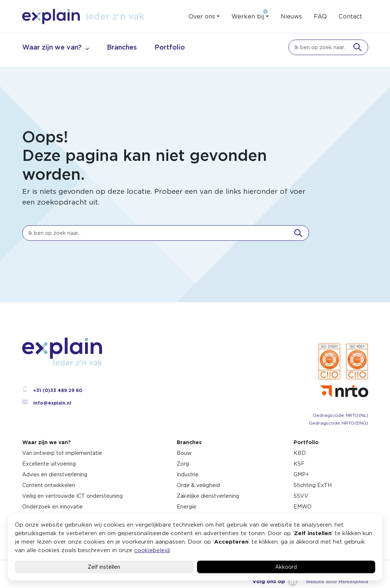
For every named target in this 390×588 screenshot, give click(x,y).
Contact (350, 16)
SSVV (301, 496)
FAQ (320, 16)
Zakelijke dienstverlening (208, 496)
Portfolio (170, 47)
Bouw (184, 453)
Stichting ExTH (313, 485)
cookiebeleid (152, 550)
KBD (300, 453)
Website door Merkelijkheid (337, 582)
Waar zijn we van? (52, 47)
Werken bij (248, 16)
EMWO (303, 507)
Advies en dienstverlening (55, 474)
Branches (122, 47)
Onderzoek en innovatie (52, 507)
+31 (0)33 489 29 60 (52, 390)
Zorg (183, 464)
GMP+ (301, 474)
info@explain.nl (47, 403)
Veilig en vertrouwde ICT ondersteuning (72, 496)
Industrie (188, 474)
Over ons (202, 16)
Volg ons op (275, 581)
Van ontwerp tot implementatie (62, 453)
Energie (186, 507)
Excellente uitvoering (49, 464)
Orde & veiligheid (198, 485)
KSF (299, 464)
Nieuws (291, 16)
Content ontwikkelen (49, 485)
